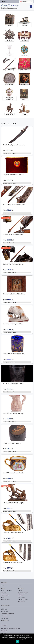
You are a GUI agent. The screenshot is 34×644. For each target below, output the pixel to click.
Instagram (4, 633)
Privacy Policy (5, 620)
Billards (20, 586)
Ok (17, 642)
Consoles (20, 595)
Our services (5, 618)
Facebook (4, 631)
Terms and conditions (8, 614)
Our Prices (4, 616)
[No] (32, 639)
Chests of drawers (23, 593)
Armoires (4, 593)
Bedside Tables (6, 599)
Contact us (5, 611)
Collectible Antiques (10, 5)
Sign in (4, 1)
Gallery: (10, 153)
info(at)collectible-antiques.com (11, 629)
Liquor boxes (21, 597)
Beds (3, 597)
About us (4, 609)
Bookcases (21, 588)
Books (3, 586)
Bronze (3, 588)
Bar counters (5, 595)
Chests (20, 590)
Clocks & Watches (6, 590)
